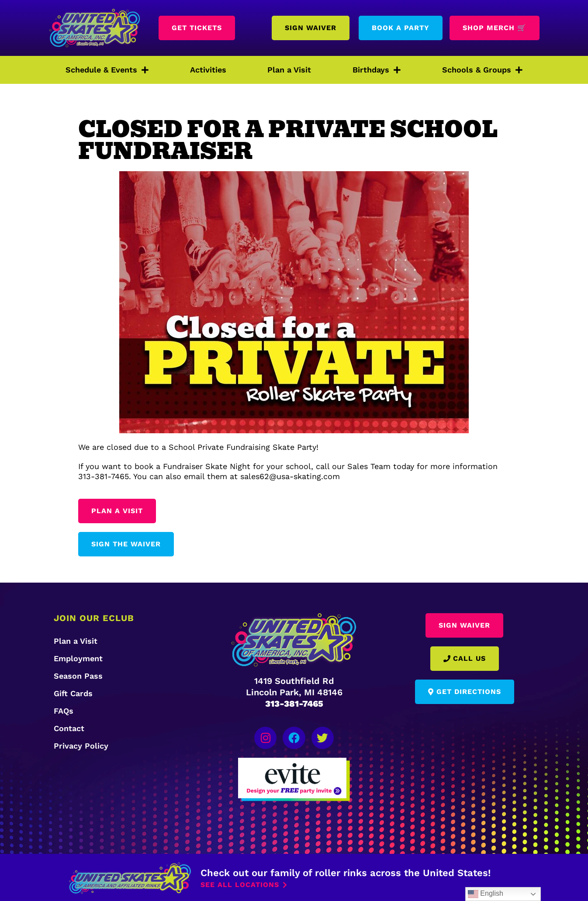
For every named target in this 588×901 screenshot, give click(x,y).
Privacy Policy (81, 746)
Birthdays (377, 70)
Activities (208, 70)
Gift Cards (73, 693)
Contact (69, 728)
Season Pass (78, 676)
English (486, 894)
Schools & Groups (482, 70)
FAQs (64, 711)
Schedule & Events (107, 70)
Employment (78, 658)
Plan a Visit (289, 70)
